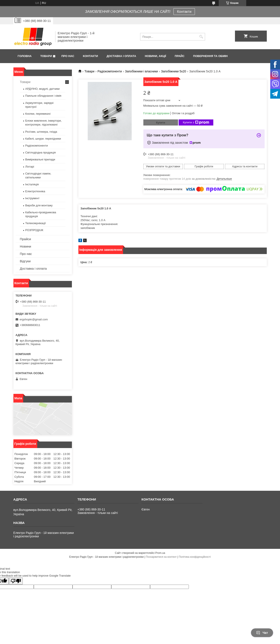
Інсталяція (32, 184)
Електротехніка (35, 191)
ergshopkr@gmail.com (34, 319)
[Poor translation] (16, 581)
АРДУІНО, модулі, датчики (43, 89)
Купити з (196, 122)
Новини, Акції (155, 56)
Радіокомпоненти (110, 71)
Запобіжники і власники (141, 71)
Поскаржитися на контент (161, 557)
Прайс (180, 56)
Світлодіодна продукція (41, 152)
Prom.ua (160, 553)
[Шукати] (201, 37)
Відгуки (25, 261)
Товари (46, 56)
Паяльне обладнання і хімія (43, 96)
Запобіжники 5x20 (174, 71)
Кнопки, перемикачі (38, 114)
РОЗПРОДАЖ (34, 230)
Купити (161, 123)
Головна (25, 56)
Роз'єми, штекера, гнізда (41, 132)
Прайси (26, 239)
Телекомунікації (36, 223)
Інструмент (32, 198)
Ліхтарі (30, 167)
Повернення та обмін (210, 56)
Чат (262, 633)
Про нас (68, 56)
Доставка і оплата (121, 56)
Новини (26, 246)
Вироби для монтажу (39, 205)
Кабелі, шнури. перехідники (43, 139)
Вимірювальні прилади (40, 159)
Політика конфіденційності (195, 557)
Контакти (184, 12)
